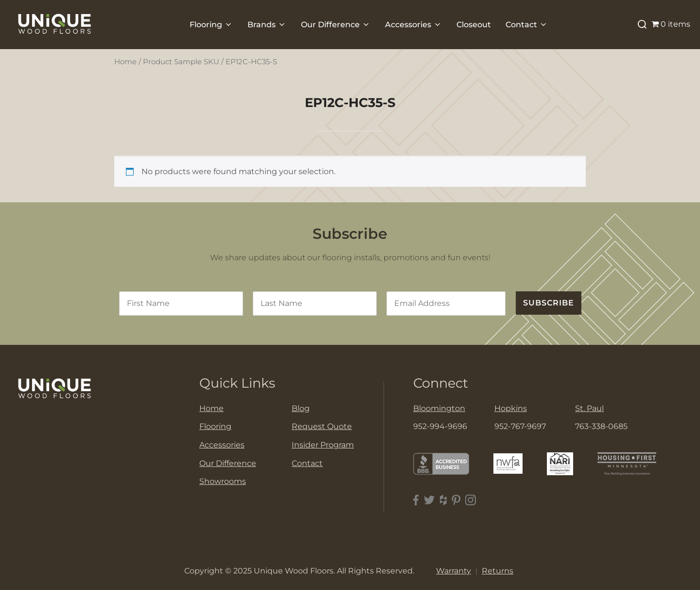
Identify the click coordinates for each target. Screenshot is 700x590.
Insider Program (323, 445)
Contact (527, 25)
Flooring (211, 25)
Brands (267, 25)
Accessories (413, 25)
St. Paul (589, 408)
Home (125, 62)
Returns (498, 571)
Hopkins (511, 408)
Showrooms (223, 481)
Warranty (454, 571)
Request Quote (322, 426)
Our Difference (336, 25)
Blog (301, 408)
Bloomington (439, 408)
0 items (671, 24)
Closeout (474, 25)
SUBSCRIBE (549, 303)
